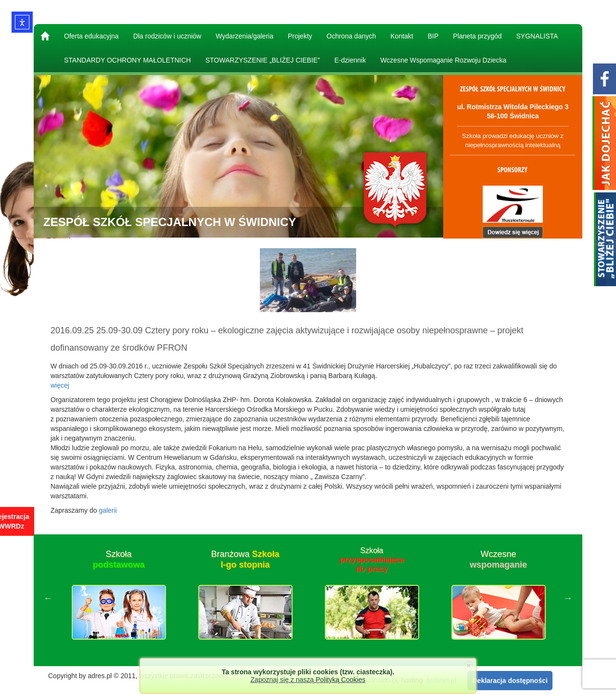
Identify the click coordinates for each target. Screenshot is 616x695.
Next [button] (568, 598)
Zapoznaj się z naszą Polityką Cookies (308, 680)
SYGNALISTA (537, 36)
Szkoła (118, 559)
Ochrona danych (352, 36)
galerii (108, 510)
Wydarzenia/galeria (244, 36)
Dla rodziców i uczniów (167, 36)
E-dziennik (350, 60)
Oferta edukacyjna (91, 36)
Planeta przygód (477, 36)
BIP (433, 36)
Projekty (300, 36)
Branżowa (245, 559)
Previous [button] (48, 598)
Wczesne (498, 559)
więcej (60, 385)
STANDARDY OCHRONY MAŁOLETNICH (128, 60)
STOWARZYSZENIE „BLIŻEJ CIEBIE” (263, 60)
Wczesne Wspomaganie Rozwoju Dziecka (443, 60)
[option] (119, 598)
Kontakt (402, 36)
